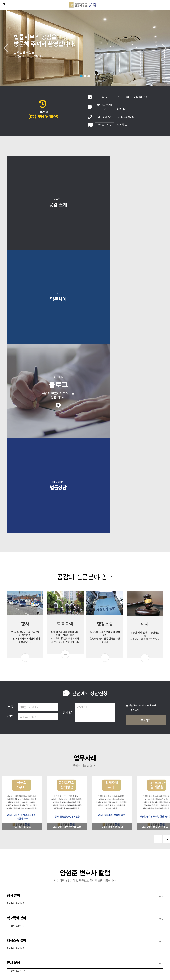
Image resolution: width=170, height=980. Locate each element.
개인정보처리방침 (79, 952)
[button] (81, 76)
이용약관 (95, 952)
